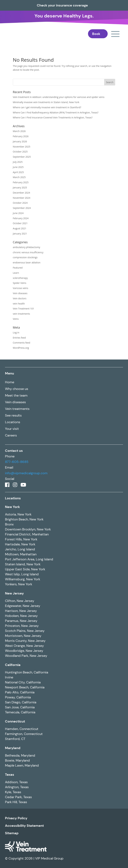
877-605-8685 (17, 462)
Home (10, 382)
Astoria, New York (18, 514)
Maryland (13, 748)
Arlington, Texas (17, 787)
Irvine (9, 677)
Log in (16, 332)
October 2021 (20, 223)
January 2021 (20, 234)
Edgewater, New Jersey (23, 606)
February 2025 (21, 182)
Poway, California (18, 697)
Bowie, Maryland (17, 760)
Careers (11, 435)
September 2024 (22, 208)
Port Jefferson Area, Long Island (29, 559)
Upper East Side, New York (25, 569)
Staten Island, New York (23, 564)
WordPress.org (21, 348)
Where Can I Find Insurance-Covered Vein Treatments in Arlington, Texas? (53, 117)
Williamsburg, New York (23, 579)
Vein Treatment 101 (23, 309)
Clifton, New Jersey (20, 601)
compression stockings (25, 257)
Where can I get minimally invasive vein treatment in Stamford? (47, 107)
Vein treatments (17, 409)
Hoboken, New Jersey (21, 616)
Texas (10, 775)
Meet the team (16, 395)
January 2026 (20, 141)
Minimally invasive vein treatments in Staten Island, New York (46, 102)
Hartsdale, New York (20, 544)
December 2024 (21, 193)
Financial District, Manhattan (27, 534)
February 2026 (21, 136)
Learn (16, 273)
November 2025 (22, 147)
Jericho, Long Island (20, 549)
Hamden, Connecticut (22, 729)
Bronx (9, 524)
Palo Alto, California (20, 692)
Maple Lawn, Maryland (22, 765)
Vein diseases (20, 293)
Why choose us (17, 389)
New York (12, 507)
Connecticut (15, 721)
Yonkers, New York (19, 584)
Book (96, 34)
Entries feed (19, 338)
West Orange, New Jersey (24, 646)
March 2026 (19, 131)
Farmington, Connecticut (24, 734)
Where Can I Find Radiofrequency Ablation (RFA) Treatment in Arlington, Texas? (56, 112)
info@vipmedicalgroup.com (26, 473)
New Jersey (14, 593)
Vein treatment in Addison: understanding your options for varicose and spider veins (59, 97)
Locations (13, 422)
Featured (18, 268)
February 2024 (21, 218)
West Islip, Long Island (22, 574)
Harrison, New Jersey (21, 611)
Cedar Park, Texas (18, 797)
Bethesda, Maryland (20, 755)
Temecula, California (20, 712)
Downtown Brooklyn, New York (28, 529)
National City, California (23, 682)
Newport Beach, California (25, 687)
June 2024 (18, 213)
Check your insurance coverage (62, 5)
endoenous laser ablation (27, 262)
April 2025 (18, 172)
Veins (16, 319)
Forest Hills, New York (21, 539)
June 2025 (18, 167)
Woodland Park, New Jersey (26, 656)
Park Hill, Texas (16, 802)
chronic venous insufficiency (28, 252)
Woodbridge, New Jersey (24, 651)
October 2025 (20, 152)
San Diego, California (21, 702)
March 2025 (19, 177)
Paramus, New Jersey (21, 621)
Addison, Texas (16, 782)
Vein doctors (20, 298)
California (13, 665)
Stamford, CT (15, 739)
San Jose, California (20, 707)
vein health (19, 304)
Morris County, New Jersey (25, 641)
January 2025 (20, 187)
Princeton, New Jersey (22, 626)
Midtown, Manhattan (21, 554)
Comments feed (21, 343)
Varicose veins (20, 288)
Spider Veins (20, 283)
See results (13, 415)
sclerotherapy (20, 278)
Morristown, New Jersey (23, 636)
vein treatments (21, 314)
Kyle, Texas (13, 792)
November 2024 (22, 198)
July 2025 (18, 162)
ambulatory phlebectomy (26, 247)
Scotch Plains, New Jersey (25, 631)
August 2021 (20, 228)
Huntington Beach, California (27, 672)
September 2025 (22, 157)
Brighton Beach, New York (24, 519)
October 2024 (20, 203)
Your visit (12, 429)
